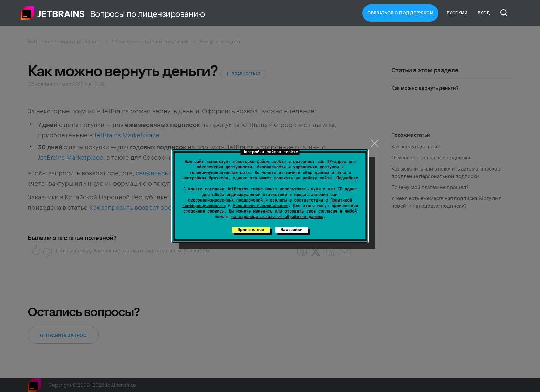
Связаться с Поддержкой (400, 13)
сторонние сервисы (204, 211)
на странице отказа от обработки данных (277, 217)
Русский (457, 13)
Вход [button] (484, 13)
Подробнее (347, 178)
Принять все (251, 230)
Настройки (292, 230)
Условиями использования (261, 206)
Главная (53, 13)
